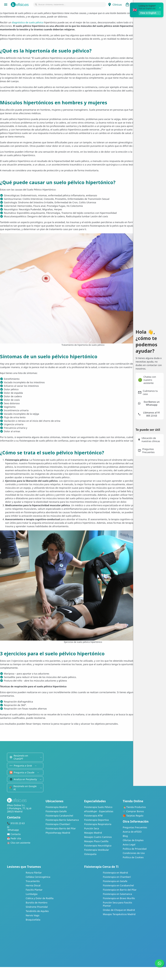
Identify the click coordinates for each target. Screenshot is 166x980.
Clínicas (115, 5)
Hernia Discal (33, 885)
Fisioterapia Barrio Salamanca (62, 820)
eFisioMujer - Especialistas (99, 811)
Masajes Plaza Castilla (96, 841)
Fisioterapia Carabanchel (59, 816)
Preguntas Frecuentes (135, 827)
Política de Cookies (133, 857)
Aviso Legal (129, 844)
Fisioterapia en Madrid (115, 873)
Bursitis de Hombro (37, 903)
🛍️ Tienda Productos (134, 807)
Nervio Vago (32, 915)
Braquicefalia (33, 920)
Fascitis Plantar (34, 890)
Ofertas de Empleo (133, 840)
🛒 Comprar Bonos (133, 811)
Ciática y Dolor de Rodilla (40, 898)
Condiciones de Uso (134, 853)
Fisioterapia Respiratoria (98, 824)
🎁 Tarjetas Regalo (133, 816)
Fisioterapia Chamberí (58, 824)
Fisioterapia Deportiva (96, 820)
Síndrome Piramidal (37, 907)
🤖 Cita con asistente (19, 843)
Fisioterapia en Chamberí (117, 877)
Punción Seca (92, 828)
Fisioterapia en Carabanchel (118, 885)
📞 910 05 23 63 (16, 823)
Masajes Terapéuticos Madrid (119, 914)
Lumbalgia (32, 894)
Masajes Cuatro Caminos (98, 837)
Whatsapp (25, 829)
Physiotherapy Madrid (58, 833)
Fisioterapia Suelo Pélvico (98, 807)
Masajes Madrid (93, 833)
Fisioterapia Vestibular (97, 850)
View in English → (150, 13)
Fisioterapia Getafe (56, 811)
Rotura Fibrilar (34, 873)
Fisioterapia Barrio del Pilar (61, 828)
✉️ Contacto (14, 834)
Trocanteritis (33, 881)
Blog (125, 836)
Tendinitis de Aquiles (37, 911)
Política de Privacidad (135, 849)
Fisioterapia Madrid (56, 807)
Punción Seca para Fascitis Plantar (117, 904)
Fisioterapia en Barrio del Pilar (120, 890)
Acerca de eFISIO (132, 832)
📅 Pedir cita (14, 838)
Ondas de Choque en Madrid (119, 910)
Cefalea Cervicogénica (38, 877)
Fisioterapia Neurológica (98, 846)
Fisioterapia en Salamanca (117, 894)
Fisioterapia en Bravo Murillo (119, 898)
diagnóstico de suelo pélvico (28, 22)
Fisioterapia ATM (93, 816)
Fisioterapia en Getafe (115, 881)
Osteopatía (90, 854)
